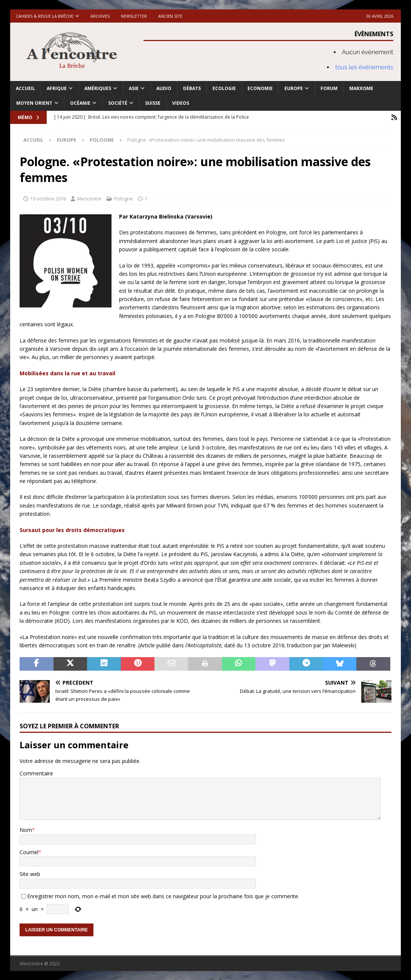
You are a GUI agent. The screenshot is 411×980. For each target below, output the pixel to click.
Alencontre (89, 198)
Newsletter (134, 16)
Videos (181, 103)
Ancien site (170, 16)
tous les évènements (364, 67)
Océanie (80, 103)
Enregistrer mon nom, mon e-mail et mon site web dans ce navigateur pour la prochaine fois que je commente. (163, 895)
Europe (294, 88)
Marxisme (361, 88)
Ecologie (224, 88)
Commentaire (36, 773)
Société (118, 103)
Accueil (25, 88)
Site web (30, 874)
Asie (134, 88)
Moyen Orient (34, 103)
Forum (329, 88)
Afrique (57, 88)
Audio (164, 88)
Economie (260, 88)
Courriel (29, 851)
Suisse (153, 103)
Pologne (124, 198)
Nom (26, 829)
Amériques (98, 88)
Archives (100, 16)
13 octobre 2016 (48, 198)
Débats (192, 88)
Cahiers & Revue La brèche (45, 16)
